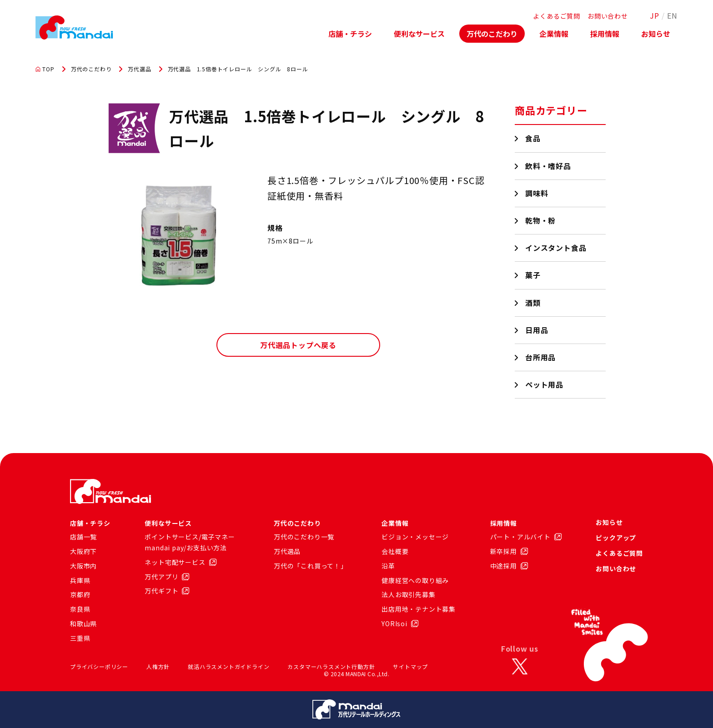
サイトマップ (410, 666)
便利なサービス (419, 34)
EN (672, 15)
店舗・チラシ (350, 34)
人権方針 (158, 666)
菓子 (533, 275)
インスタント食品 (556, 248)
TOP (45, 69)
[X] (520, 667)
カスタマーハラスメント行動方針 (331, 666)
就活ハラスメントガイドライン (228, 666)
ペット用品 (545, 384)
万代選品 (139, 69)
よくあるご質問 (557, 16)
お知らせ (656, 34)
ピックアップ (616, 538)
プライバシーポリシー (99, 666)
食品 (533, 138)
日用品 (537, 330)
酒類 (533, 303)
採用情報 (605, 34)
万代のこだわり (492, 34)
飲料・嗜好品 (548, 166)
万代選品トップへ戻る (298, 345)
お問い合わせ (608, 16)
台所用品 (541, 357)
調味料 (537, 193)
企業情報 (554, 34)
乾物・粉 (541, 220)
